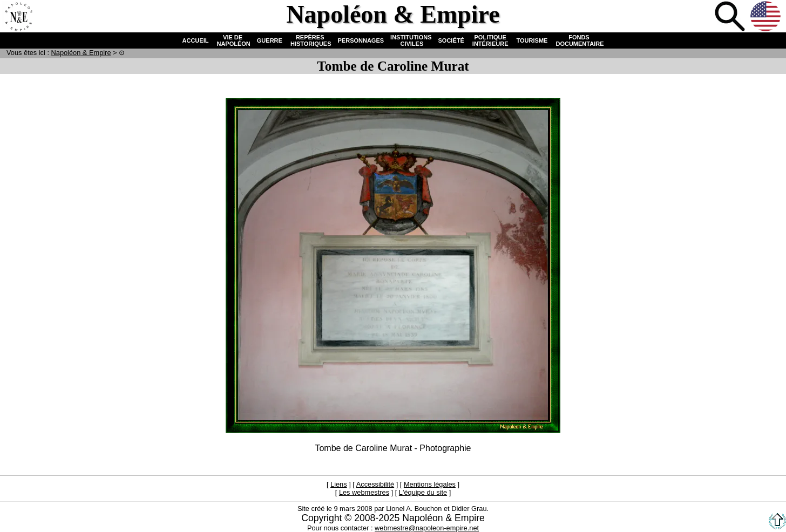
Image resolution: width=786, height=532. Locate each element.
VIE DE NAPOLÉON (232, 40)
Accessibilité (375, 484)
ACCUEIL (196, 40)
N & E (81, 53)
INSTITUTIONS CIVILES (411, 40)
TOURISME (532, 40)
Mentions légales (430, 484)
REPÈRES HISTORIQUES (310, 40)
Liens (339, 484)
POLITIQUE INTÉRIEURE (490, 40)
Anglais (767, 17)
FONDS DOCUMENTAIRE (579, 40)
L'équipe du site (423, 492)
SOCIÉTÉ (451, 40)
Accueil (18, 17)
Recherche (731, 17)
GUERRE (270, 40)
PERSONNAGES (361, 40)
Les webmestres (364, 492)
